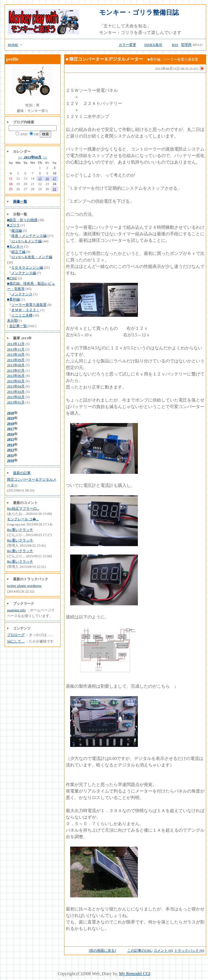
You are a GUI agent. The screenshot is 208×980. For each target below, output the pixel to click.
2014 (11, 445)
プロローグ (16, 635)
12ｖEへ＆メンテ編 (27, 241)
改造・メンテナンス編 (29, 236)
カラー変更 (127, 45)
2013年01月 (16, 402)
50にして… (16, 641)
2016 (11, 434)
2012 (11, 450)
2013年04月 (16, 386)
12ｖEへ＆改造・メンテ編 (32, 257)
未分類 (12, 320)
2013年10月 (16, 354)
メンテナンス (22, 294)
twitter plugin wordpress (24, 586)
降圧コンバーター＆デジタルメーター (106, 59)
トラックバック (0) (189, 951)
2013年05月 (16, 381)
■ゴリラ (13, 225)
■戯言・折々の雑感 (22, 220)
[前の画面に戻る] (102, 951)
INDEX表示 (153, 45)
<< (20, 157)
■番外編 (13, 299)
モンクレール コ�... (23, 519)
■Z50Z (12, 278)
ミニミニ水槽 (22, 315)
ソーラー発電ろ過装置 (29, 305)
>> (45, 157)
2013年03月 (16, 392)
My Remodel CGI (135, 974)
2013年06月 (16, 376)
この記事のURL (140, 951)
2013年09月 (16, 360)
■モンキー (15, 246)
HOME (13, 45)
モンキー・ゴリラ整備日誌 (139, 12)
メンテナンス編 (24, 273)
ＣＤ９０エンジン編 (27, 267)
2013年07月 (16, 370)
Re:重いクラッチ (20, 530)
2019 (11, 418)
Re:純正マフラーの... (23, 508)
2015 (11, 439)
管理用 (186, 45)
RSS (175, 45)
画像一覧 (20, 201)
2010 (11, 460)
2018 (11, 423)
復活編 (17, 231)
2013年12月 (16, 344)
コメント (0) (163, 951)
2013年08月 (33, 157)
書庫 (17, 338)
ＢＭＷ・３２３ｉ (25, 310)
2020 (11, 413)
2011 (10, 455)
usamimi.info (16, 610)
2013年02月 (16, 397)
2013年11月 (16, 349)
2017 (11, 429)
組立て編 (18, 252)
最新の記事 (22, 473)
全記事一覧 (18, 326)
